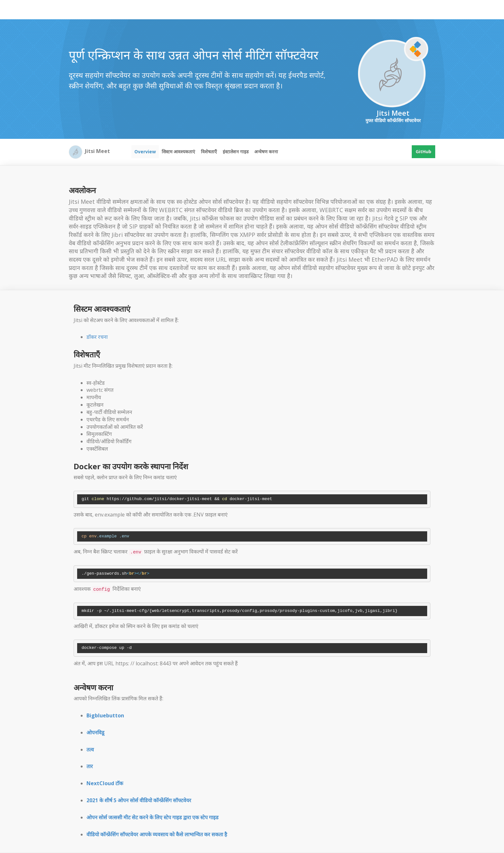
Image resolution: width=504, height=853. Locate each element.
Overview (145, 152)
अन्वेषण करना (266, 152)
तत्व (90, 750)
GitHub (423, 152)
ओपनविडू (95, 732)
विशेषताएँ (209, 152)
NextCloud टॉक (105, 783)
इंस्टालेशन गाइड (236, 152)
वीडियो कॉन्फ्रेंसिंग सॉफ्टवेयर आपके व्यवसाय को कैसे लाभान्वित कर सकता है (157, 834)
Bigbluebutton (105, 715)
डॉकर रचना (97, 337)
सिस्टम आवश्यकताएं (178, 152)
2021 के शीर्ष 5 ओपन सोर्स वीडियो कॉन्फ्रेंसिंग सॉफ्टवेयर (139, 800)
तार (90, 766)
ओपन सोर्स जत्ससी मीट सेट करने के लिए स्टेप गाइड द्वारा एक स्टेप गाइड (153, 817)
